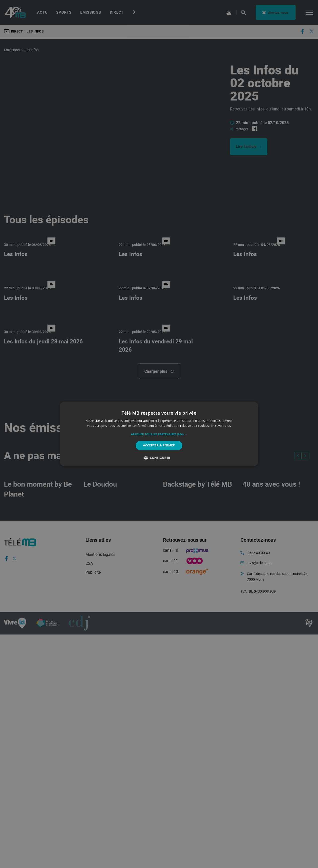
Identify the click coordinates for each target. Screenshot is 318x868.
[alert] (159, 434)
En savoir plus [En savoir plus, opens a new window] (221, 426)
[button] (159, 434)
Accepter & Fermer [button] (159, 445)
